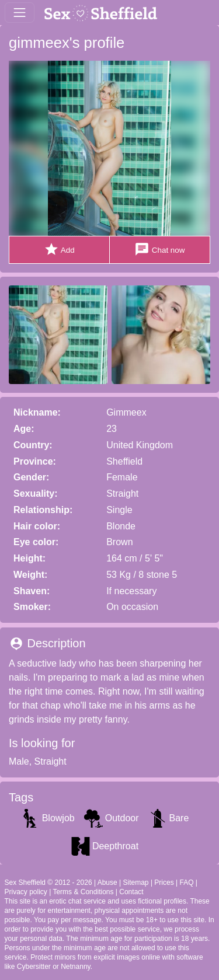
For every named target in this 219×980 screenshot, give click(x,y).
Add (59, 250)
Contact (131, 892)
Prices (164, 883)
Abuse (107, 883)
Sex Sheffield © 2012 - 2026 (48, 883)
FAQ (186, 883)
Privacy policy (26, 892)
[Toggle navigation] (20, 13)
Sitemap (136, 883)
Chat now (159, 250)
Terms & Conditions (83, 892)
